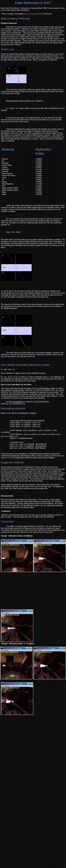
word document (32, 14)
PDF (41, 14)
